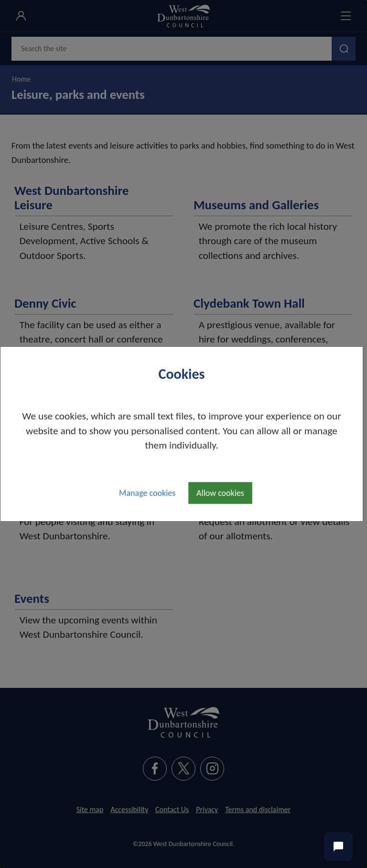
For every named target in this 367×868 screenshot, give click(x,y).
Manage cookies (147, 493)
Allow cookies (220, 493)
